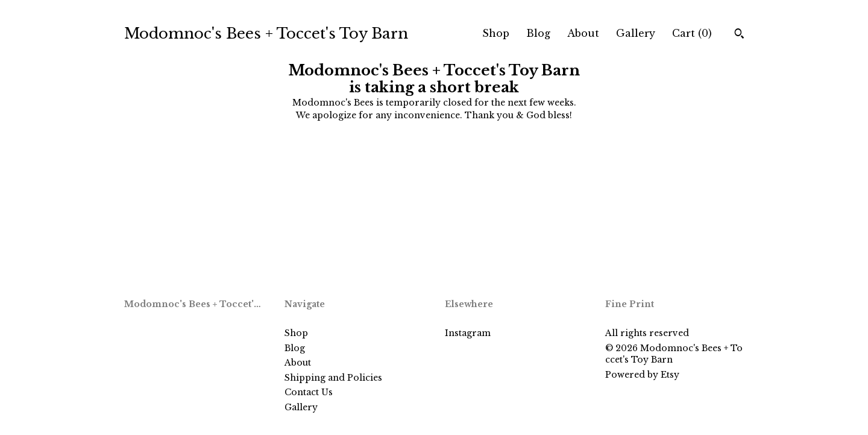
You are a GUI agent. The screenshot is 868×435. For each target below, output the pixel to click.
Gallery (636, 33)
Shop (496, 33)
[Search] (739, 35)
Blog (538, 33)
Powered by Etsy (642, 375)
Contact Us (309, 392)
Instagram (468, 333)
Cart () (692, 33)
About (583, 33)
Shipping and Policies (333, 378)
